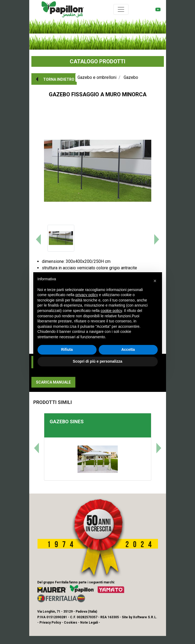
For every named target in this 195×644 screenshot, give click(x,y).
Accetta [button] (128, 349)
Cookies (71, 623)
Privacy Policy (50, 623)
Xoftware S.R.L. (145, 617)
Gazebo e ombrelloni (97, 77)
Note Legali (89, 623)
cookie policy (111, 311)
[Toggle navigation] (121, 9)
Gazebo (131, 77)
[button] (54, 79)
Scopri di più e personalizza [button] (97, 361)
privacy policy (87, 295)
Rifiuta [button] (67, 349)
